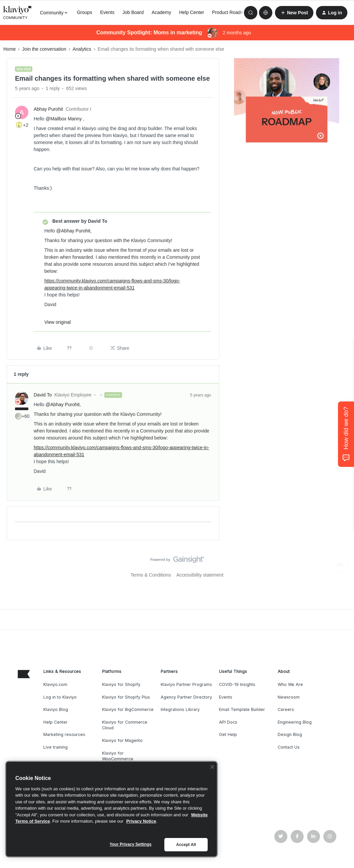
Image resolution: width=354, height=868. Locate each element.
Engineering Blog (295, 722)
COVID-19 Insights (237, 684)
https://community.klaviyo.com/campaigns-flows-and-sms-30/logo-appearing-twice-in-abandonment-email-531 (112, 284)
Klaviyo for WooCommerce (118, 756)
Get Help (228, 734)
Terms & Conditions (151, 575)
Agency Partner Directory (186, 697)
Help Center (191, 12)
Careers (286, 709)
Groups (84, 12)
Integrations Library (180, 709)
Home (9, 49)
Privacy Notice (141, 821)
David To (43, 395)
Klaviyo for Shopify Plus (126, 697)
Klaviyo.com (55, 684)
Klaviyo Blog (56, 709)
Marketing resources (64, 734)
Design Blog (290, 734)
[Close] (212, 767)
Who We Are (290, 684)
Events (107, 12)
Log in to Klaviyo (60, 697)
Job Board (133, 12)
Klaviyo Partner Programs (186, 684)
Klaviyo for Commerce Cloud (125, 725)
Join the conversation (44, 49)
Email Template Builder (242, 709)
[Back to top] (341, 565)
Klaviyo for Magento (122, 740)
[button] (294, 13)
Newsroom (289, 697)
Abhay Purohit (48, 109)
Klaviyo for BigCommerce (128, 709)
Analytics (82, 49)
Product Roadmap (231, 12)
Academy (161, 12)
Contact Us (289, 747)
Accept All (186, 845)
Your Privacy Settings (131, 844)
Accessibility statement (200, 575)
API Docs (228, 722)
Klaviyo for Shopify (121, 684)
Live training (55, 747)
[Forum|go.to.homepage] (18, 13)
